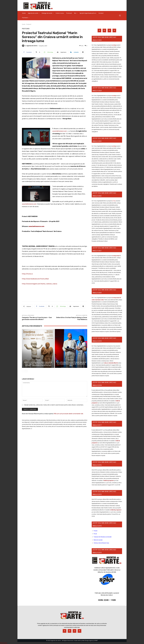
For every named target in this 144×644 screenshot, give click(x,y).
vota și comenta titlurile (111, 363)
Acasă (24, 24)
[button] (120, 16)
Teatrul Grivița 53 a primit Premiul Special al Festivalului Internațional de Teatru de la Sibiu (71, 364)
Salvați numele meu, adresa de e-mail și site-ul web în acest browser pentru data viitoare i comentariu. (54, 405)
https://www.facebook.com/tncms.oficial (35, 279)
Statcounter (4, 643)
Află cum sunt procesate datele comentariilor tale (69, 414)
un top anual (116, 256)
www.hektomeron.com (60, 131)
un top (114, 45)
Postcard (29, 24)
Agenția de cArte (32, 46)
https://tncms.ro (27, 274)
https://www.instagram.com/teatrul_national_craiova (40, 284)
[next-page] (26, 371)
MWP (96, 640)
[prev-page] (23, 371)
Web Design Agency (88, 640)
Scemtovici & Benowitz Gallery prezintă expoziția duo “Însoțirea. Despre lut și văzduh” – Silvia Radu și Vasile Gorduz (38, 364)
